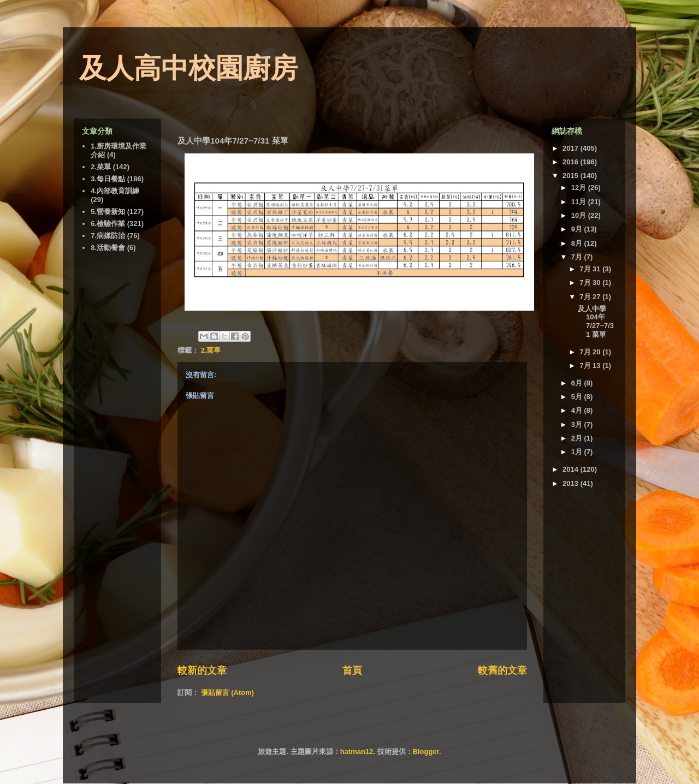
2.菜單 (211, 350)
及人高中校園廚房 (188, 68)
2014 (571, 469)
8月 (578, 243)
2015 (571, 176)
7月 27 (591, 297)
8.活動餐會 (108, 248)
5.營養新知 (108, 212)
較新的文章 (202, 670)
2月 (578, 438)
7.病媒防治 (108, 236)
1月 (578, 452)
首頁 (352, 670)
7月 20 (591, 352)
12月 (580, 188)
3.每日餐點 (108, 179)
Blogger (426, 752)
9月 (578, 229)
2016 (571, 162)
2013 (571, 483)
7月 (578, 257)
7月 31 (591, 269)
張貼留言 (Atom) (228, 693)
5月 (578, 397)
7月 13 (591, 366)
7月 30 (591, 283)
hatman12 (357, 752)
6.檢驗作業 (108, 224)
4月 (578, 410)
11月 (580, 202)
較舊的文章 (502, 670)
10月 (580, 215)
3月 (578, 424)
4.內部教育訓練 (115, 191)
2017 (571, 148)
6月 (578, 383)
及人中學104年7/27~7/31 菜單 (596, 322)
